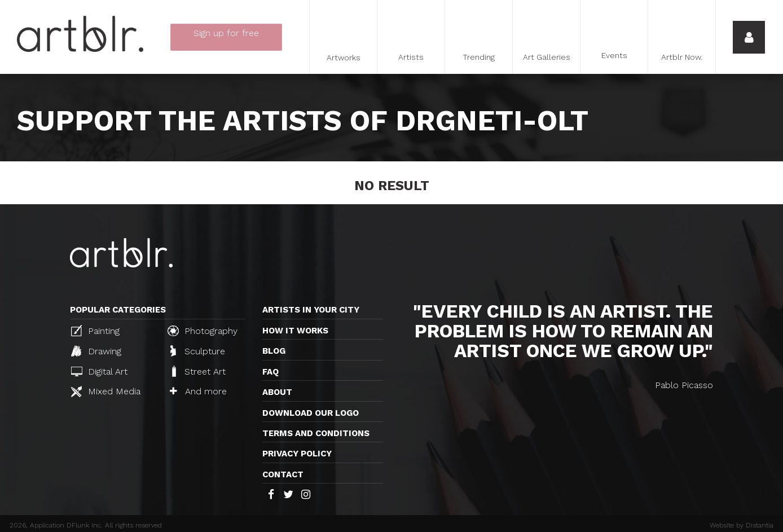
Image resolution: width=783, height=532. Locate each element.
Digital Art (99, 371)
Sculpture (198, 351)
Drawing (96, 351)
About (277, 392)
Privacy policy (297, 454)
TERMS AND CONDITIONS (316, 433)
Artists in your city (311, 310)
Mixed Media (106, 392)
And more (198, 391)
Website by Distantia (742, 525)
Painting (95, 331)
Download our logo (311, 413)
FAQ (270, 372)
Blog (274, 351)
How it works (295, 331)
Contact (283, 474)
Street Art (198, 371)
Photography (203, 331)
